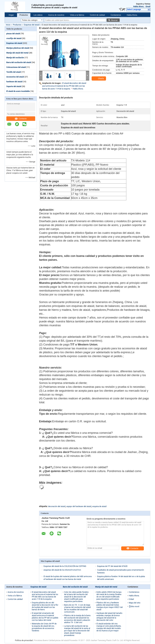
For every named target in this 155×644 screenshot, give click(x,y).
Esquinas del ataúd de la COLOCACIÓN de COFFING (65, 566)
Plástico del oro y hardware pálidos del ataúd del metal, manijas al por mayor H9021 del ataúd (110, 606)
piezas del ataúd (13, 34)
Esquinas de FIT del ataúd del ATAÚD (112, 566)
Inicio (8, 25)
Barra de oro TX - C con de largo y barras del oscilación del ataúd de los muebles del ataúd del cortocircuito (77, 608)
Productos (24, 15)
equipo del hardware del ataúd (79, 506)
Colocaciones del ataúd (16, 67)
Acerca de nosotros (56, 15)
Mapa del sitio (135, 603)
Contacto (21, 119)
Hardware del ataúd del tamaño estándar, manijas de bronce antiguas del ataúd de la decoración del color (109, 617)
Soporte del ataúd (14, 86)
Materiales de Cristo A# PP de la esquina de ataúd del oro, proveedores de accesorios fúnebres (44, 627)
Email (148, 7)
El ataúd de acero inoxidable (18, 91)
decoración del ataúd (57, 506)
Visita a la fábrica (77, 15)
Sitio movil (134, 607)
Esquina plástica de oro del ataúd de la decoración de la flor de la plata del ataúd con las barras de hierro (45, 606)
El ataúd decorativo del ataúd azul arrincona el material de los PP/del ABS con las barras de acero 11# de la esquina (64, 86)
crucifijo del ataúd (14, 38)
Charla (99, 79)
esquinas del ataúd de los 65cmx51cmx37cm (62, 570)
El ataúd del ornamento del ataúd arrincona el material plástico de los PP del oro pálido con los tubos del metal (45, 617)
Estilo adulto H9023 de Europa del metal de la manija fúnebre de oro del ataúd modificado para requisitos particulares (109, 596)
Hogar (11, 15)
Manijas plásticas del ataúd (18, 48)
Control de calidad (97, 15)
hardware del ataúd (14, 82)
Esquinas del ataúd (32, 25)
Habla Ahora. (139, 7)
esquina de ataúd (100, 506)
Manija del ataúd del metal (17, 53)
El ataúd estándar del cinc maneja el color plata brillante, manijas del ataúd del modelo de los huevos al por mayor (109, 627)
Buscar (114, 20)
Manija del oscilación (15, 58)
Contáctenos (116, 15)
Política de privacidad (24, 640)
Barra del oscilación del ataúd (19, 62)
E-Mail (131, 599)
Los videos (38, 15)
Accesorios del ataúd (15, 77)
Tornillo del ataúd (14, 72)
